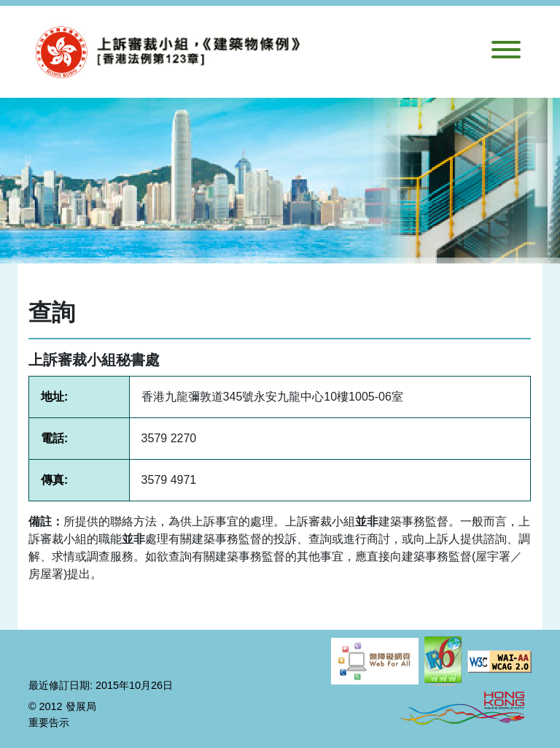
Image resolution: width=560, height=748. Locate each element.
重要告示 (49, 722)
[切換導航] (506, 52)
